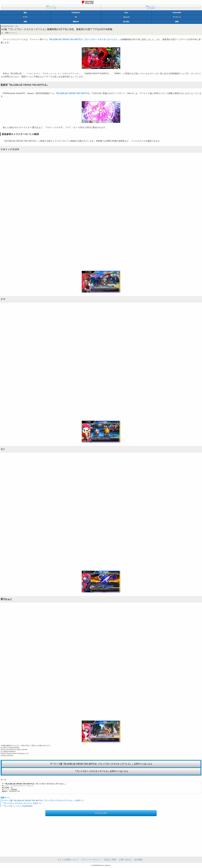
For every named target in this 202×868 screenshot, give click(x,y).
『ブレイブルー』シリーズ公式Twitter (17, 806)
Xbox (126, 13)
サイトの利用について (68, 860)
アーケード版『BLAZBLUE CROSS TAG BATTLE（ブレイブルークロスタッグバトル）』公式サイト (43, 800)
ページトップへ (101, 813)
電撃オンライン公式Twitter (151, 7)
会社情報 (138, 860)
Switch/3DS (177, 13)
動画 (177, 22)
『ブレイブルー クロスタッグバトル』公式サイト (22, 803)
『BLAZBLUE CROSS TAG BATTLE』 (73, 93)
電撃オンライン (11, 33)
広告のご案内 (110, 860)
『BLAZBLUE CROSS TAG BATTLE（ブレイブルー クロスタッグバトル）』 (84, 39)
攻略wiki (76, 22)
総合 (25, 13)
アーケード (177, 17)
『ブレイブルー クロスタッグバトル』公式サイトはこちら (101, 771)
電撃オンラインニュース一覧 (51, 7)
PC (76, 17)
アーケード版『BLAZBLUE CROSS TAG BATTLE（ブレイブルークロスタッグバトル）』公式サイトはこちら (101, 764)
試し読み (126, 22)
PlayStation (76, 13)
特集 (25, 22)
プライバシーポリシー (91, 860)
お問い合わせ (125, 860)
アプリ (25, 17)
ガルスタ (126, 17)
